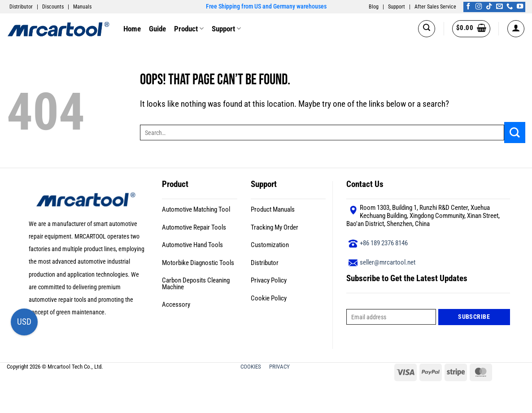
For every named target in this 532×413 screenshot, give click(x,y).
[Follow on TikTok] (489, 7)
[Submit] (515, 133)
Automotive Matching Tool (196, 209)
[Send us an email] (499, 7)
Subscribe (474, 317)
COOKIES (251, 367)
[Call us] (510, 7)
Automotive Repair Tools (194, 227)
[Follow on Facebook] (468, 7)
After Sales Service (435, 7)
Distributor (21, 7)
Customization (270, 245)
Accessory (176, 304)
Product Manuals (273, 209)
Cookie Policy (269, 298)
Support (397, 7)
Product (189, 29)
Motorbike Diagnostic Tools (198, 263)
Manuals (82, 7)
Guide (157, 29)
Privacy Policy (269, 280)
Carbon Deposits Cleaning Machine (196, 284)
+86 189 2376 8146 (384, 243)
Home (132, 29)
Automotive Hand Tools (192, 245)
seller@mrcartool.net (388, 262)
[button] (427, 29)
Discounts (53, 7)
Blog (374, 7)
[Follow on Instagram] (479, 7)
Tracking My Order (275, 227)
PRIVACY (280, 367)
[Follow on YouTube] (520, 7)
